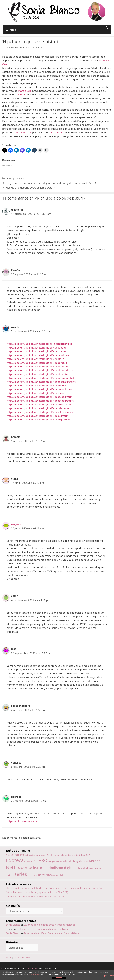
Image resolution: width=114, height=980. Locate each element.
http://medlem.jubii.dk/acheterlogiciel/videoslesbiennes (40, 412)
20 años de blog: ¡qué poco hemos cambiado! (50, 925)
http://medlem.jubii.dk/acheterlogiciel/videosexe (36, 393)
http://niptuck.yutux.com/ (22, 821)
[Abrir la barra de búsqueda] (107, 28)
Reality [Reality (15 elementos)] (92, 868)
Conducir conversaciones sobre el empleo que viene (35, 897)
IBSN (9, 957)
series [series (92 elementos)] (21, 874)
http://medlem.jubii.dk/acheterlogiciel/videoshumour (38, 408)
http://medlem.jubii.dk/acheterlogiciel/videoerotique (38, 355)
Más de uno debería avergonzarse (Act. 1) (30, 188)
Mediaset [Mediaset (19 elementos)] (84, 861)
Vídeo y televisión (16, 178)
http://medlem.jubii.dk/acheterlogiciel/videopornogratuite (41, 382)
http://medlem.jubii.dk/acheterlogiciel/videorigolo (36, 385)
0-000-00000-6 (22, 957)
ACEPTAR (58, 978)
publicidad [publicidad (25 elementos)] (81, 868)
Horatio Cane (24, 132)
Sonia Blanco (13, 925)
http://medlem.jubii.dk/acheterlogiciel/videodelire (36, 351)
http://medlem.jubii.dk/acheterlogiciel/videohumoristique (41, 370)
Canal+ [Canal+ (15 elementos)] (50, 855)
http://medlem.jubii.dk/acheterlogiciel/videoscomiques (39, 389)
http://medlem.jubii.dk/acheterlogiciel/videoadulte (37, 348)
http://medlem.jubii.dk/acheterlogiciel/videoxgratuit (38, 416)
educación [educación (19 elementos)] (85, 855)
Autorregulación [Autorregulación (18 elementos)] (38, 855)
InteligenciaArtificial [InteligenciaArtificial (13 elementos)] (56, 861)
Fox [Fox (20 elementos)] (36, 861)
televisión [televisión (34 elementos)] (45, 875)
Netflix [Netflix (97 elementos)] (13, 867)
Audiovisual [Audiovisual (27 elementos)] (21, 855)
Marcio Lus (24, 91)
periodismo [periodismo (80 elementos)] (32, 867)
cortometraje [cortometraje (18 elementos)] (60, 855)
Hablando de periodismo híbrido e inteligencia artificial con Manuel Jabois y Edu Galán (54, 888)
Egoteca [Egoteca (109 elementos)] (15, 860)
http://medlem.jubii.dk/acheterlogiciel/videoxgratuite (38, 420)
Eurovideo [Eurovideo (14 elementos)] (29, 861)
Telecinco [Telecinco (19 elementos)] (33, 875)
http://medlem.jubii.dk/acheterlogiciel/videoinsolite (37, 374)
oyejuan (16, 524)
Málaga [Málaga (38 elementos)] (95, 861)
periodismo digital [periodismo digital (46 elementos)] (59, 868)
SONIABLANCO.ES (48, 968)
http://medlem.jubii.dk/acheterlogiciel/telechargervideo (40, 344)
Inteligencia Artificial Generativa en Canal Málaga (52, 933)
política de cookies (34, 974)
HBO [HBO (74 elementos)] (43, 860)
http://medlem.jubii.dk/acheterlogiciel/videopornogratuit (41, 378)
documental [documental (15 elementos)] (73, 855)
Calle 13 (21, 94)
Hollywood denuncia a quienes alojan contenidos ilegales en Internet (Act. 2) (51, 183)
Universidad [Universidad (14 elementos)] (58, 875)
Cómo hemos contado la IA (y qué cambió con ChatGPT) (37, 892)
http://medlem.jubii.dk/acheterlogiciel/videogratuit (37, 363)
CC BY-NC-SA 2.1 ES (14, 968)
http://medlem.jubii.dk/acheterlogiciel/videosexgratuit (39, 404)
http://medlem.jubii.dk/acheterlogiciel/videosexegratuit (40, 397)
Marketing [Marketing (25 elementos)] (72, 861)
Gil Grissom (57, 132)
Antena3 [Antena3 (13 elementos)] (9, 855)
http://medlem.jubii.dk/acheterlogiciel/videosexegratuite (40, 401)
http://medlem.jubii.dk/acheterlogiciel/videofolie (35, 359)
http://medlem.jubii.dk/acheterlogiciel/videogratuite (38, 366)
